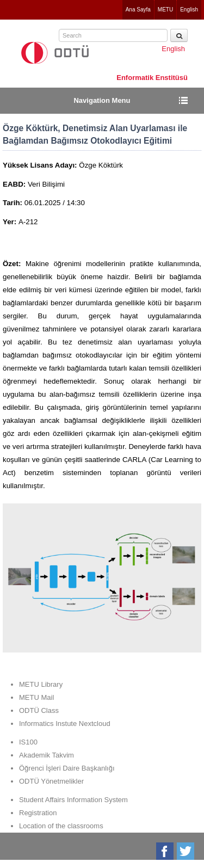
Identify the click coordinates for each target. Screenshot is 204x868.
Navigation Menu (102, 100)
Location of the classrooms (61, 826)
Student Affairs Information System (73, 800)
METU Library (41, 684)
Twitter (186, 851)
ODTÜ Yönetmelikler (51, 781)
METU (165, 10)
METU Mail (36, 697)
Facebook (166, 851)
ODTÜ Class (39, 710)
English (189, 10)
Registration (38, 813)
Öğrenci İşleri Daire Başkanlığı (67, 768)
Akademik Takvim (47, 755)
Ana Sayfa (138, 10)
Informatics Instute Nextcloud (65, 724)
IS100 (28, 742)
